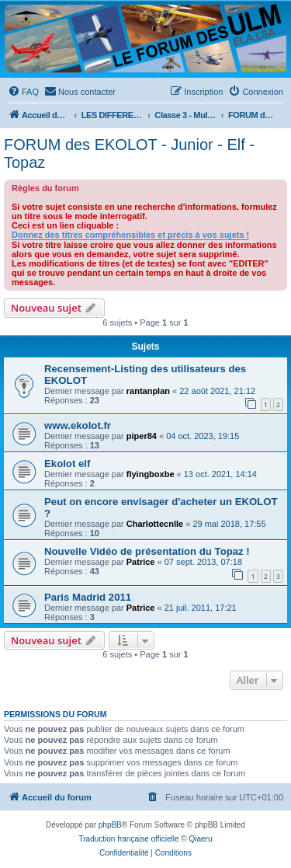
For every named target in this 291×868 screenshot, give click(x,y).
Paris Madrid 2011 (88, 597)
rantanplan (148, 391)
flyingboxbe (151, 474)
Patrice (141, 562)
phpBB (110, 825)
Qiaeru (200, 839)
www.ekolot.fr (78, 425)
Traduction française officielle (129, 839)
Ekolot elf (67, 464)
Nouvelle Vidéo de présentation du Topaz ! (147, 551)
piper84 (142, 436)
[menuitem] (23, 92)
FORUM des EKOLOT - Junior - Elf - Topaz (129, 153)
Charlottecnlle (155, 524)
